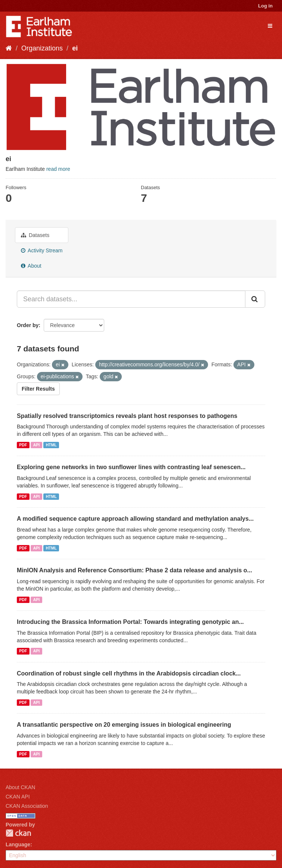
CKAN (18, 833)
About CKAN (20, 787)
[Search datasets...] (131, 299)
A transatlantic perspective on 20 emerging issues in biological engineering (124, 725)
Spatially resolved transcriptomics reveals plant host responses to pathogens (127, 416)
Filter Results (38, 389)
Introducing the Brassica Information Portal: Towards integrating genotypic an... (130, 622)
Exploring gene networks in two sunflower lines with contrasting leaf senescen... (131, 467)
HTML (51, 445)
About (31, 266)
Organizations (42, 48)
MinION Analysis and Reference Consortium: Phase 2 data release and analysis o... (134, 570)
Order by (28, 325)
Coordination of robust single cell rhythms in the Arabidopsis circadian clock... (129, 673)
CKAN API (18, 797)
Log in (265, 6)
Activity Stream (42, 250)
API (37, 445)
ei (75, 48)
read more (58, 169)
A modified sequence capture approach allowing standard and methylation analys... (135, 519)
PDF (23, 445)
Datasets (35, 235)
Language (18, 844)
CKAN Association (27, 806)
